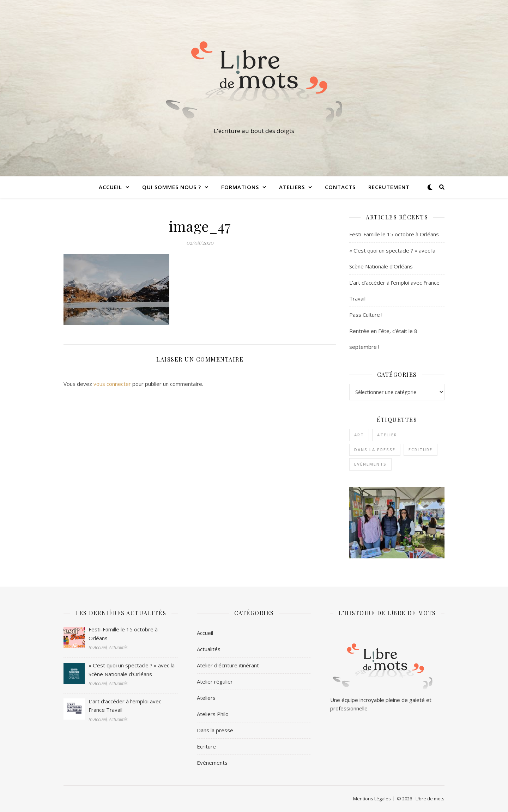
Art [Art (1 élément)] (359, 435)
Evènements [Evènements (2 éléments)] (370, 464)
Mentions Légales (372, 799)
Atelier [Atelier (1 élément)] (387, 435)
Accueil (110, 187)
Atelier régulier (215, 681)
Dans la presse (215, 730)
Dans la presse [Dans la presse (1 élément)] (375, 450)
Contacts (340, 187)
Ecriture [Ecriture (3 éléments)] (421, 450)
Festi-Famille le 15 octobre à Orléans (394, 234)
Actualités (209, 649)
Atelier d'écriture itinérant (228, 665)
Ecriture (206, 746)
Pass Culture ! (366, 315)
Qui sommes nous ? (172, 187)
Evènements (212, 763)
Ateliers (292, 187)
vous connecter (112, 384)
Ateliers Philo (213, 714)
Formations (240, 187)
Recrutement (389, 187)
